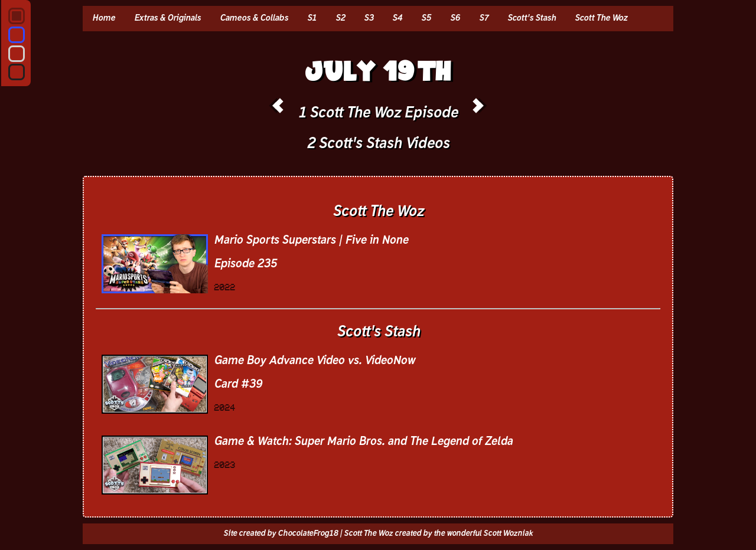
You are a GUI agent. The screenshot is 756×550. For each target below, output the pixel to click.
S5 (426, 18)
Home (104, 18)
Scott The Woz (601, 18)
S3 (369, 18)
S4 (397, 18)
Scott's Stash (532, 18)
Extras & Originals (167, 18)
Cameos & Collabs (254, 18)
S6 (455, 18)
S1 (312, 18)
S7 (484, 18)
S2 (340, 18)
